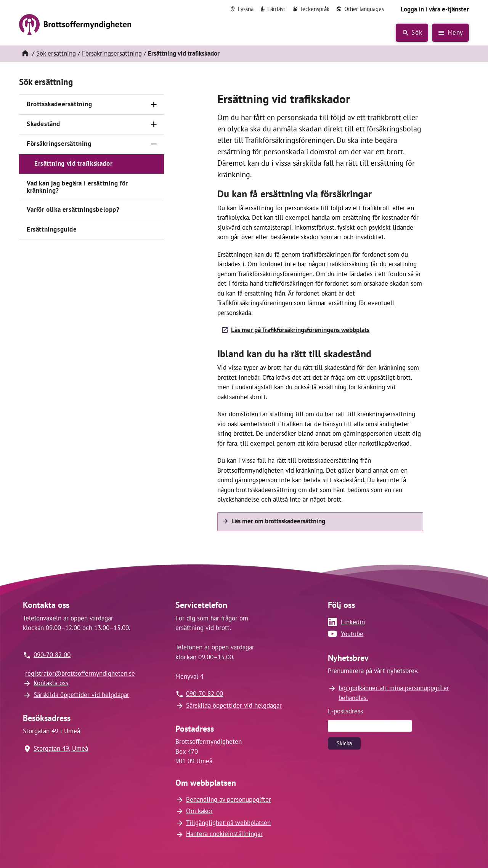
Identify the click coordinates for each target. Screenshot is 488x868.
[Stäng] (154, 144)
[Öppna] (154, 105)
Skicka (344, 743)
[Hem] (25, 54)
